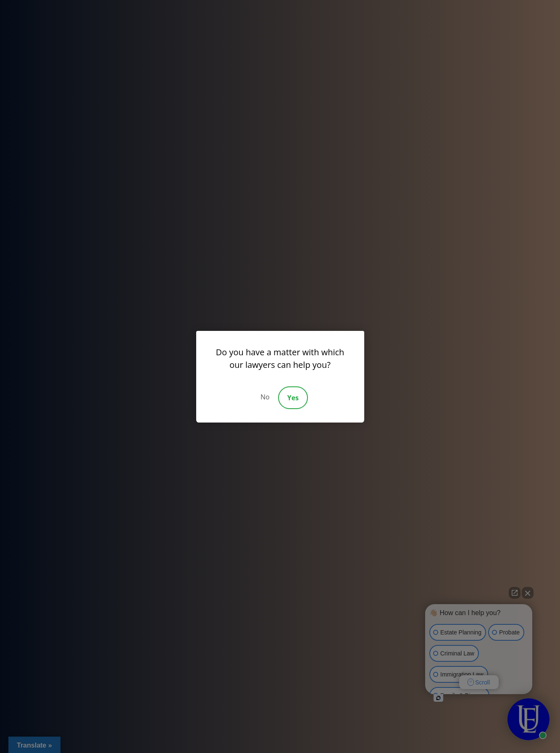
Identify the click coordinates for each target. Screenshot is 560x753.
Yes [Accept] (293, 398)
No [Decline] (265, 397)
